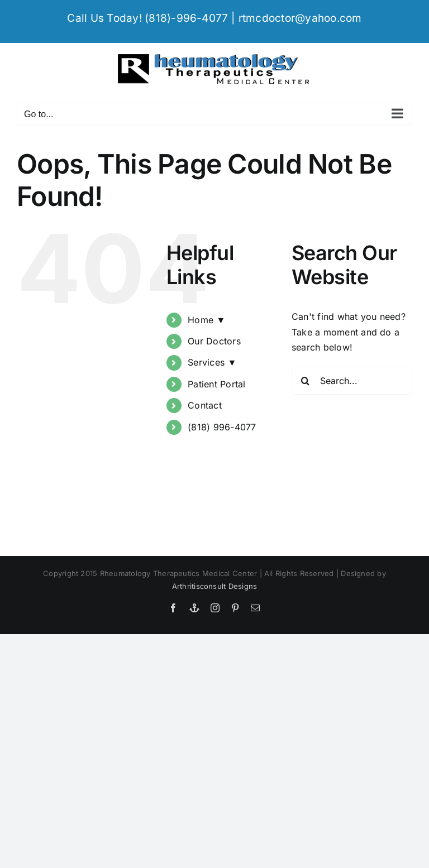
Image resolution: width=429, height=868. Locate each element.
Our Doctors (214, 341)
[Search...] (352, 381)
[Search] (306, 381)
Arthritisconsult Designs (215, 586)
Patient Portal (216, 384)
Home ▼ (206, 320)
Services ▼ (212, 362)
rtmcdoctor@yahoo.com (300, 18)
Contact (205, 405)
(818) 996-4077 (222, 427)
